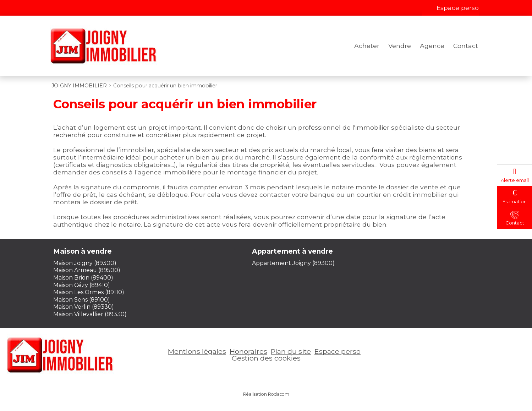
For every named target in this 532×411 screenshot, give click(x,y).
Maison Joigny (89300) (85, 263)
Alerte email (515, 180)
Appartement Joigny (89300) (293, 263)
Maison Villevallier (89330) (90, 314)
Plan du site (291, 351)
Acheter (367, 46)
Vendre (400, 46)
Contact (466, 46)
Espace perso (458, 8)
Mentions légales (197, 351)
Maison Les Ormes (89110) (89, 292)
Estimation (515, 201)
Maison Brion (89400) (83, 278)
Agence (432, 46)
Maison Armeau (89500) (87, 270)
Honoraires (248, 351)
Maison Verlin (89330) (84, 307)
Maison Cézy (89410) (82, 285)
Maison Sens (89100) (82, 300)
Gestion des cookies (266, 358)
